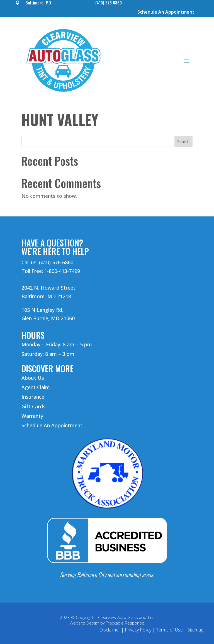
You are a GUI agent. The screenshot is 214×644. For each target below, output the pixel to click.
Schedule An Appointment (166, 12)
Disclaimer (110, 630)
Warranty (32, 416)
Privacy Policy (138, 630)
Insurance (33, 397)
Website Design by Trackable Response (107, 623)
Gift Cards (33, 406)
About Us (33, 378)
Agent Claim (36, 387)
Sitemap (195, 630)
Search (183, 141)
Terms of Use (169, 630)
